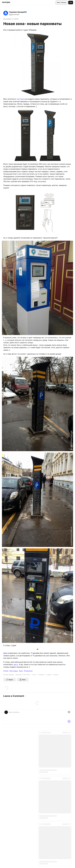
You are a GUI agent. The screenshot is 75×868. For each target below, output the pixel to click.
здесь (16, 664)
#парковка (28, 671)
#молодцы (14, 671)
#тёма (6, 671)
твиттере (20, 99)
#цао (21, 671)
